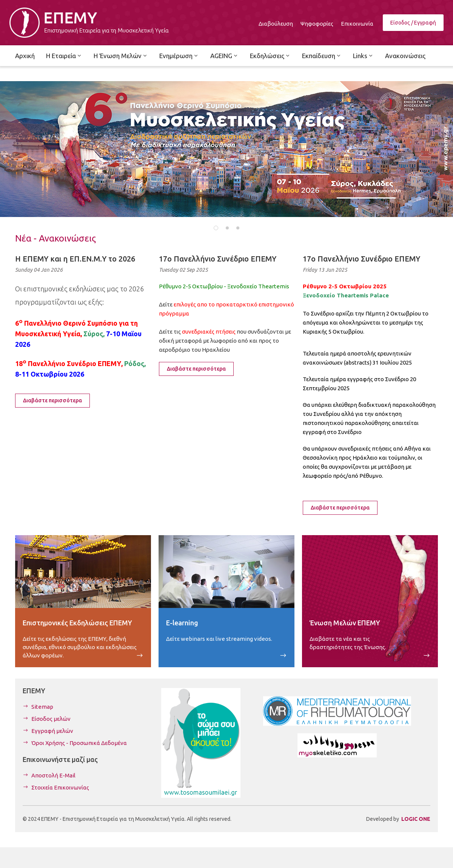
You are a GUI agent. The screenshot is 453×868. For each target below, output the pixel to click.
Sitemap (42, 707)
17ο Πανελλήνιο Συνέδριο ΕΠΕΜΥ (218, 259)
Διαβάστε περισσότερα (52, 400)
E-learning (182, 623)
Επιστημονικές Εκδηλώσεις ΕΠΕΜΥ (77, 623)
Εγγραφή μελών (52, 731)
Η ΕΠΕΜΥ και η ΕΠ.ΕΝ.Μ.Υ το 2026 (75, 259)
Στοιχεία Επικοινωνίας (60, 787)
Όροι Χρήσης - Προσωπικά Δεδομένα (79, 743)
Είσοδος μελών (51, 719)
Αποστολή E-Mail (53, 775)
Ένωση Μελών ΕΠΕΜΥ (345, 623)
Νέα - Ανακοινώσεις (55, 238)
